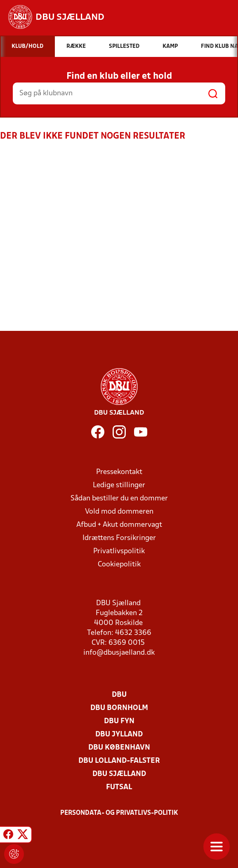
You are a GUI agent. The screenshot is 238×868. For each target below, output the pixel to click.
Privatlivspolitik (119, 551)
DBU (119, 695)
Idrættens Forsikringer (119, 538)
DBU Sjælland (119, 774)
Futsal (119, 787)
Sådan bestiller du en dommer (119, 499)
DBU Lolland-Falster (119, 761)
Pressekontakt (119, 472)
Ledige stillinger (119, 485)
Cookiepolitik (119, 565)
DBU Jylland (119, 735)
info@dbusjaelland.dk (119, 653)
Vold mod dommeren (119, 512)
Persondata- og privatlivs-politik (119, 813)
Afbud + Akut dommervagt (119, 525)
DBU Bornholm (119, 708)
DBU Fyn (119, 721)
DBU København (119, 748)
